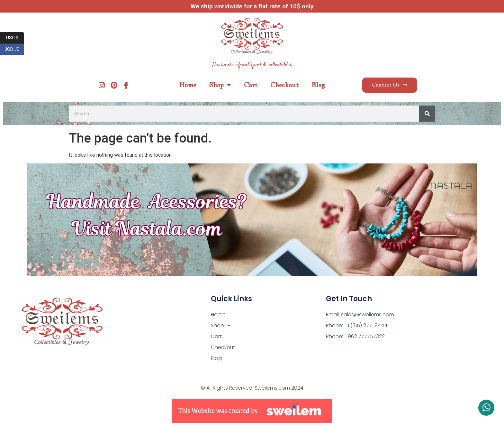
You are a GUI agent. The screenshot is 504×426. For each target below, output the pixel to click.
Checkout (284, 85)
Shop (220, 85)
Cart (251, 85)
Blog (318, 85)
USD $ (15, 38)
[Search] (427, 114)
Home (188, 85)
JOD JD (14, 50)
